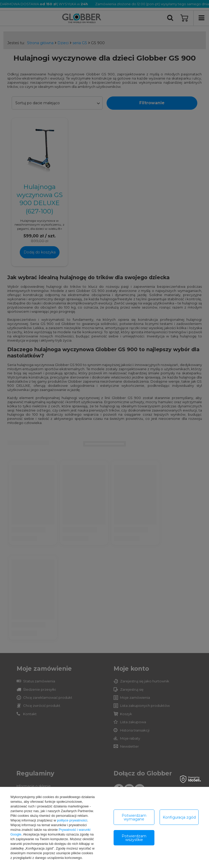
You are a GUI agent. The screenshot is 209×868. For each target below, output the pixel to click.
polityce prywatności (72, 820)
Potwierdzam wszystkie (134, 838)
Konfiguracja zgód (179, 817)
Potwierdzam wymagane (134, 817)
